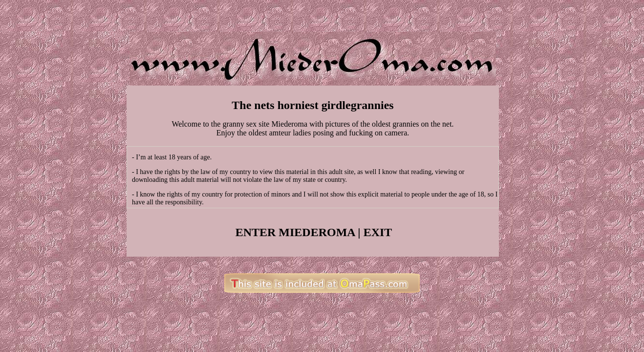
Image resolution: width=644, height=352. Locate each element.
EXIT (378, 232)
